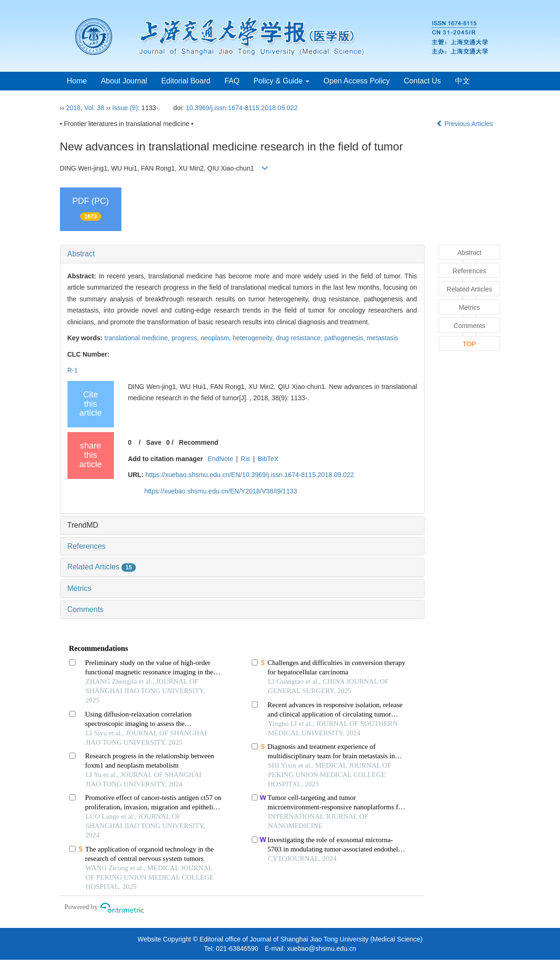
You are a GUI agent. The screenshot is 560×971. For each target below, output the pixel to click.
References (87, 546)
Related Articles (102, 567)
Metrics (80, 588)
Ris (246, 459)
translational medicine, (138, 338)
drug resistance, (300, 338)
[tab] (242, 254)
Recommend (199, 442)
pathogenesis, (346, 338)
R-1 (73, 370)
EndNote (220, 459)
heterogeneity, (254, 338)
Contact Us (422, 81)
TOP (469, 344)
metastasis (383, 338)
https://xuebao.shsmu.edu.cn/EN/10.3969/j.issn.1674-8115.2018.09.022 (250, 475)
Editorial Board (186, 81)
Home (77, 81)
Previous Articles (466, 124)
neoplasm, (217, 338)
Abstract (81, 254)
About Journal (124, 81)
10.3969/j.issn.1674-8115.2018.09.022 (242, 108)
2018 (73, 108)
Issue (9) (125, 108)
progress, (186, 338)
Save (154, 442)
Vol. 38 (94, 108)
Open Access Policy (356, 81)
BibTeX (268, 459)
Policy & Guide (281, 81)
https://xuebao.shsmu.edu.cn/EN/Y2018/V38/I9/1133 (221, 491)
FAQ (232, 81)
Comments (86, 609)
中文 (463, 81)
